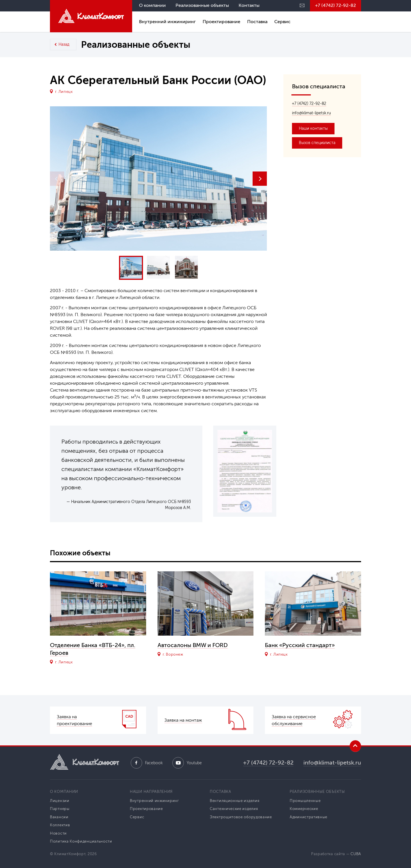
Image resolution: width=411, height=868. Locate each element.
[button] (260, 179)
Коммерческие (304, 809)
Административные (309, 817)
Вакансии (59, 817)
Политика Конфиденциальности (81, 841)
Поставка (257, 22)
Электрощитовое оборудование (241, 817)
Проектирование (221, 22)
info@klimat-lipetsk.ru (311, 113)
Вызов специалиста (317, 143)
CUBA (356, 854)
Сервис (282, 22)
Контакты (249, 5)
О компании (152, 5)
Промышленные (305, 801)
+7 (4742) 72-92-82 (336, 5)
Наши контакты (313, 128)
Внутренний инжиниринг (167, 22)
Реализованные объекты (202, 5)
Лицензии (60, 801)
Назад (64, 44)
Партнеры (60, 809)
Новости (58, 833)
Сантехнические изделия (234, 809)
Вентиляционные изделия (234, 801)
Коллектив (60, 825)
